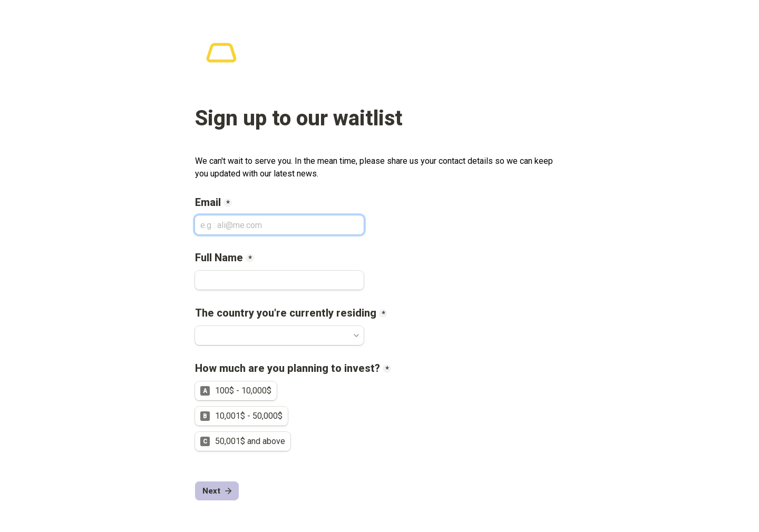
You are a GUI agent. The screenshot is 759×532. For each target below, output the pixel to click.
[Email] (279, 225)
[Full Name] (279, 280)
